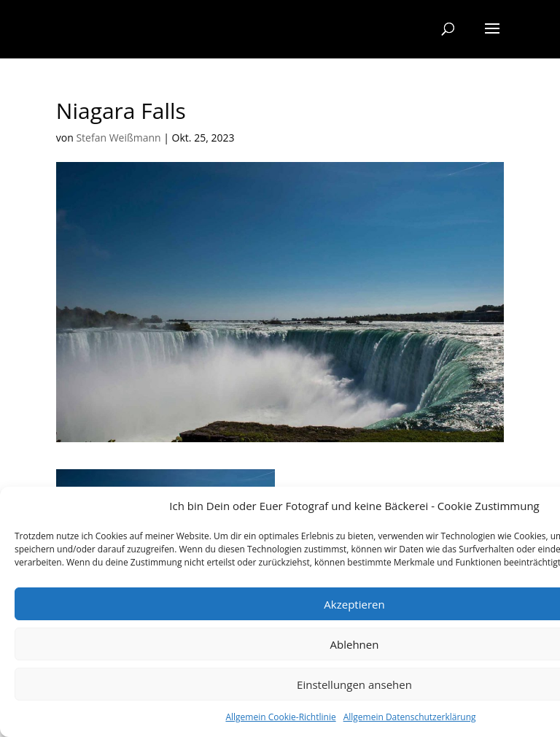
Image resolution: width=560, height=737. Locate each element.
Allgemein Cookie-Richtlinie (280, 717)
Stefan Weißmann (118, 138)
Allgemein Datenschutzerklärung (410, 717)
